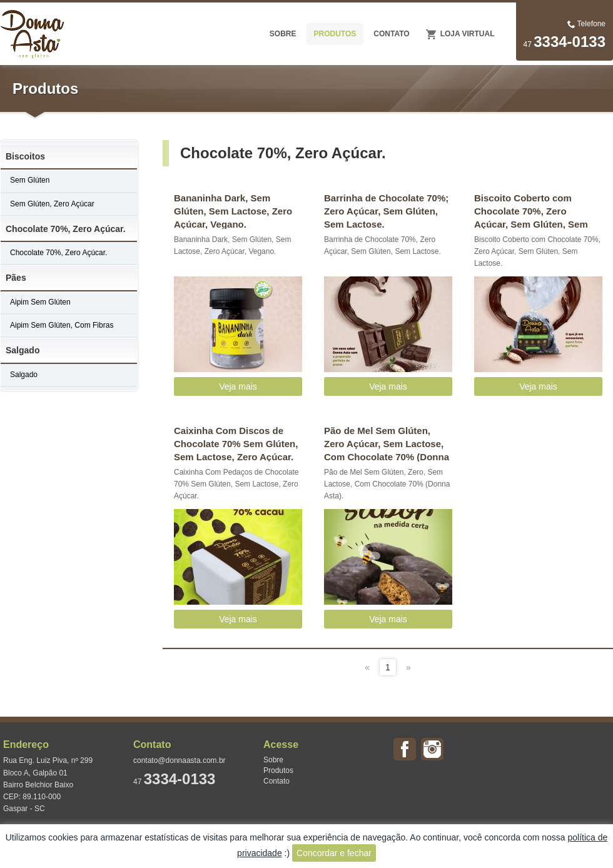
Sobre (273, 760)
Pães (16, 278)
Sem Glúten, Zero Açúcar (52, 204)
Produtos (278, 770)
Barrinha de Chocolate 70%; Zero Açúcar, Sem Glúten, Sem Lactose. (386, 211)
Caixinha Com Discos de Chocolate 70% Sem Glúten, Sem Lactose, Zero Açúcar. (236, 443)
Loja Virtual (468, 34)
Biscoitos (25, 156)
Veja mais (238, 386)
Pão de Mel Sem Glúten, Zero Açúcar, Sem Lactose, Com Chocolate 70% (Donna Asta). (387, 443)
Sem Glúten (30, 180)
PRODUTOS (335, 34)
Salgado (23, 350)
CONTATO (391, 34)
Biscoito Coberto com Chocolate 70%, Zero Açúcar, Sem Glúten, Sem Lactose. (531, 211)
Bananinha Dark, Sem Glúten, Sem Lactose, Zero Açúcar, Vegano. (233, 211)
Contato (276, 781)
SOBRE (283, 34)
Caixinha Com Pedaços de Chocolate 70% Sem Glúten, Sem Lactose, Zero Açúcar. (236, 484)
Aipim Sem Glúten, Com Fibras (62, 325)
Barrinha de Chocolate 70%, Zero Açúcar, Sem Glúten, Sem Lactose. (382, 245)
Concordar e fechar (334, 853)
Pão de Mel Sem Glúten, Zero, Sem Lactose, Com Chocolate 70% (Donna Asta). (387, 484)
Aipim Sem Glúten (40, 302)
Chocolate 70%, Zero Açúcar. (66, 229)
